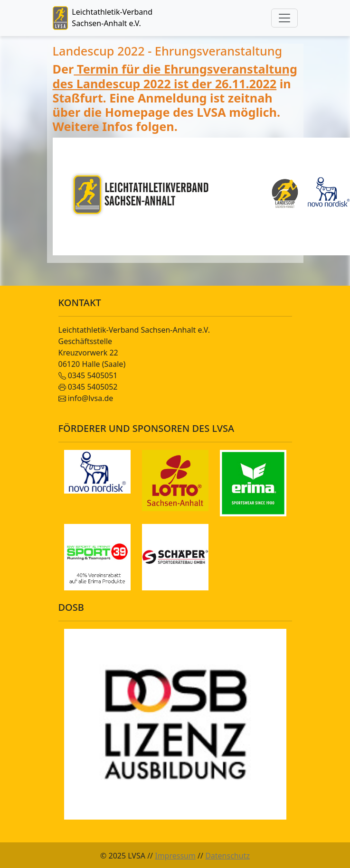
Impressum (175, 856)
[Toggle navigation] (284, 18)
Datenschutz (227, 856)
